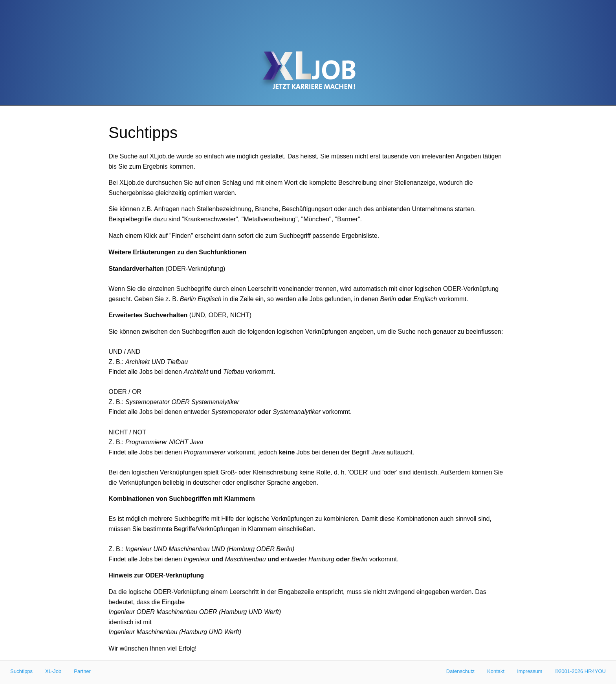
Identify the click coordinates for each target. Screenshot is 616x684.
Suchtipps (21, 671)
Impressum (530, 671)
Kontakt (496, 671)
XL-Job (53, 671)
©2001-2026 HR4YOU (580, 671)
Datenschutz (460, 671)
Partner (82, 671)
